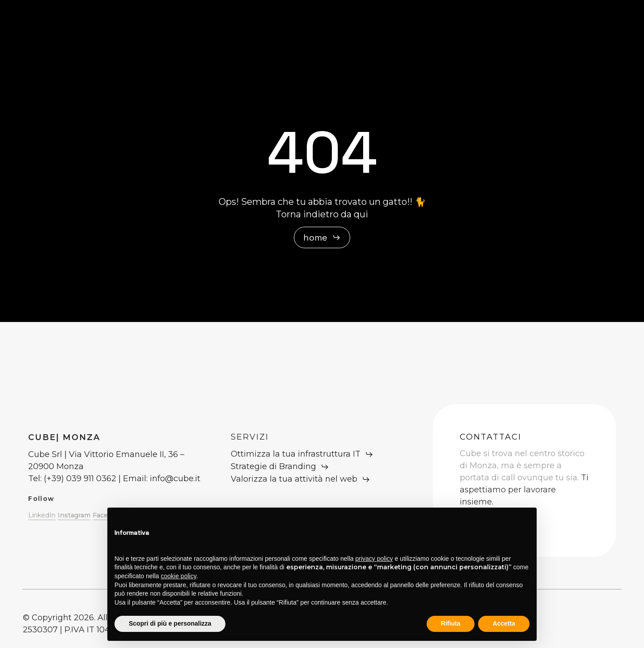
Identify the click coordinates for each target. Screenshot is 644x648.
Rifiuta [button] (451, 623)
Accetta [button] (504, 623)
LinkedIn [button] (42, 515)
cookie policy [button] (179, 576)
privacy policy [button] (374, 559)
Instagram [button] (74, 515)
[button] (322, 237)
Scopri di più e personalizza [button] (170, 623)
